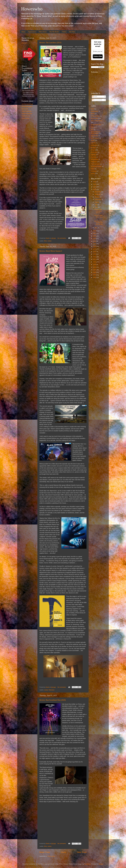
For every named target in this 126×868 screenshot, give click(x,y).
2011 (95, 259)
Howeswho (32, 9)
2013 (95, 254)
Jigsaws (93, 143)
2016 (95, 246)
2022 (95, 231)
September (98, 199)
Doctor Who (95, 118)
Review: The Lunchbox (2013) (50, 43)
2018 (95, 241)
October (97, 197)
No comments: (62, 238)
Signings (94, 157)
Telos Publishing (26, 111)
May (96, 228)
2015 (93, 109)
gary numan (95, 136)
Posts (95, 97)
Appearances (32, 32)
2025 (95, 184)
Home (23, 32)
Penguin (94, 148)
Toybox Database (27, 114)
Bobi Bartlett (95, 111)
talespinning (95, 159)
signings (94, 155)
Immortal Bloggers (27, 106)
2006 (95, 272)
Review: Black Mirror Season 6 (51, 251)
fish (92, 129)
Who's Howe (43, 32)
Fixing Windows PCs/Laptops (96, 133)
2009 (95, 265)
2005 (95, 275)
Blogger (101, 864)
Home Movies (95, 138)
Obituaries (94, 145)
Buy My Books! (54, 32)
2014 (95, 252)
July (96, 205)
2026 (95, 182)
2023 (95, 189)
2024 (95, 187)
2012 (95, 257)
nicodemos (87, 864)
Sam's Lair (25, 109)
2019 (95, 239)
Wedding (94, 171)
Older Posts (82, 852)
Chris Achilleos (95, 116)
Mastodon (25, 43)
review (50, 241)
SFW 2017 (94, 152)
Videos (64, 32)
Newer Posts (45, 852)
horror (93, 140)
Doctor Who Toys (96, 125)
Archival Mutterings (27, 104)
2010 (95, 262)
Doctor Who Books (97, 121)
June (96, 207)
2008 (95, 267)
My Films (72, 32)
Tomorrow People (96, 166)
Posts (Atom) (51, 856)
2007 (95, 270)
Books (93, 114)
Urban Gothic (26, 118)
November (98, 194)
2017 (95, 244)
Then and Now (95, 164)
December (98, 192)
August (97, 202)
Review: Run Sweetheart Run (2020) (53, 700)
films (45, 241)
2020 (95, 236)
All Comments (97, 100)
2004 (95, 277)
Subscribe (98, 56)
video (93, 169)
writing (93, 173)
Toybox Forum (26, 116)
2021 (95, 233)
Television (52, 690)
